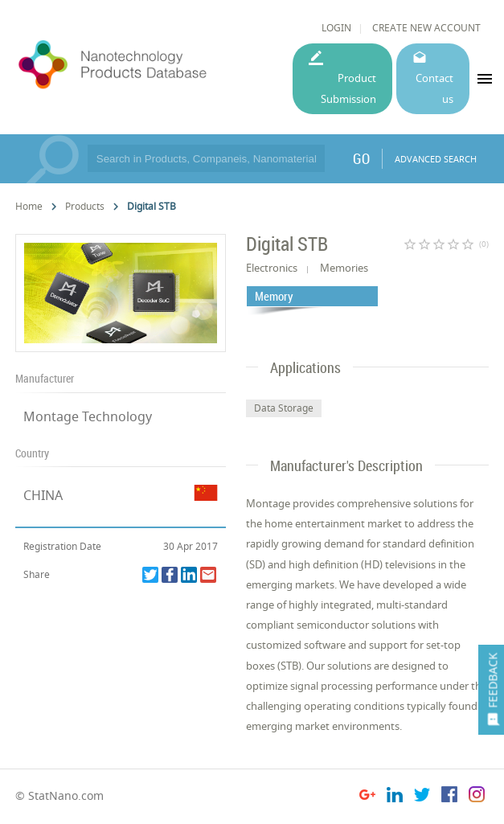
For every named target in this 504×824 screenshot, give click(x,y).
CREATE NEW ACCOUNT (426, 28)
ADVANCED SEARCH (436, 159)
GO (361, 158)
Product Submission (348, 88)
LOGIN (336, 28)
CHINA (43, 495)
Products (85, 206)
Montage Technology (88, 416)
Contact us (434, 88)
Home (29, 206)
